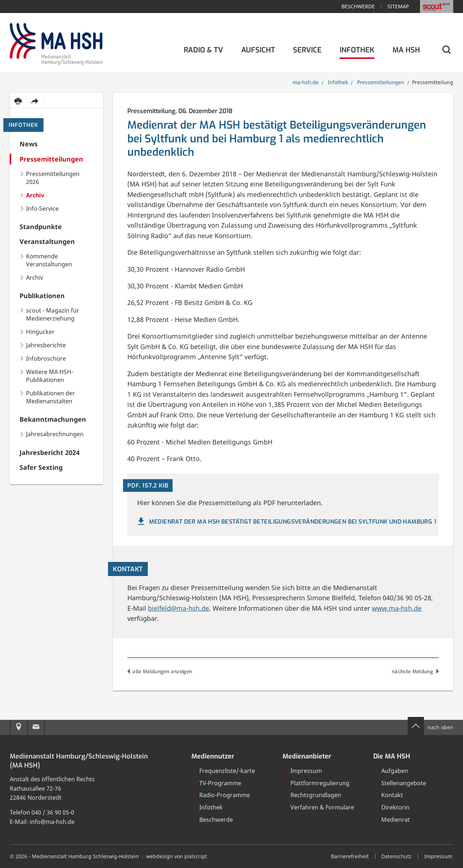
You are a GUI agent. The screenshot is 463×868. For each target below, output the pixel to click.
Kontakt (388, 795)
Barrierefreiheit (350, 856)
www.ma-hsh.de (397, 608)
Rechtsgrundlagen (312, 795)
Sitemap (398, 6)
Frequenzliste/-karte (224, 771)
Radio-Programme (221, 795)
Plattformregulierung (316, 783)
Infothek (24, 125)
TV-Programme (217, 783)
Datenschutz (396, 856)
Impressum (303, 771)
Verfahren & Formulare (319, 807)
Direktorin (392, 807)
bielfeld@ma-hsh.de (179, 608)
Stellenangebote (400, 783)
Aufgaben (391, 771)
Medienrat (392, 820)
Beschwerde (358, 6)
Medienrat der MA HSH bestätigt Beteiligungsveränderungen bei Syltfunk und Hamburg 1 (286, 522)
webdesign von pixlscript (177, 856)
